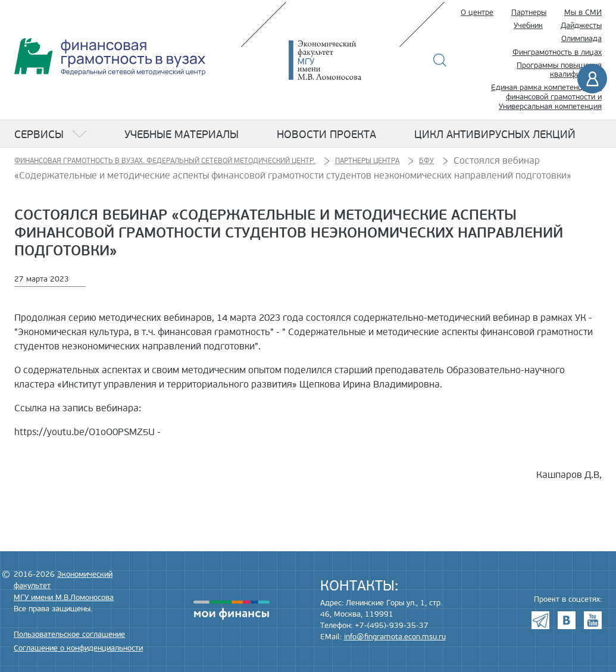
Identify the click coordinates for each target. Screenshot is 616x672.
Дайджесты (581, 26)
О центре (477, 12)
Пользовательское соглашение (69, 635)
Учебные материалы (182, 135)
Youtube (593, 620)
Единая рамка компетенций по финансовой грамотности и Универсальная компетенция (546, 97)
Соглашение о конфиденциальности (78, 648)
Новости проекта (326, 135)
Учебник (528, 26)
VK (567, 620)
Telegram (540, 620)
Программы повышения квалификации (559, 70)
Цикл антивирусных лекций (495, 135)
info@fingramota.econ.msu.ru (395, 637)
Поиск (440, 60)
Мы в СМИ (583, 12)
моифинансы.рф (232, 610)
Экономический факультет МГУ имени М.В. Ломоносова (343, 60)
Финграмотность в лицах (557, 52)
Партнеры (529, 12)
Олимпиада (581, 39)
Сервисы (39, 135)
